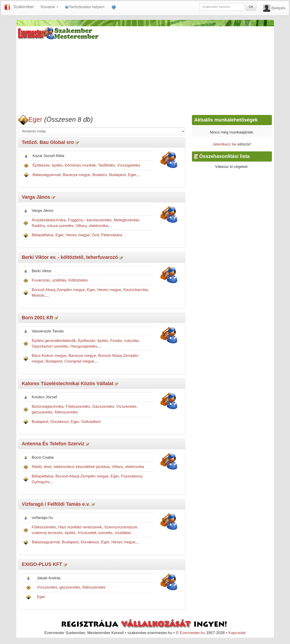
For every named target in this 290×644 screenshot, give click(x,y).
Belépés (278, 8)
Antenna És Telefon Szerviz (53, 444)
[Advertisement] (145, 76)
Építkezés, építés (48, 165)
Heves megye (78, 235)
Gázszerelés (103, 406)
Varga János (36, 197)
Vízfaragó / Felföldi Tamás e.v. (56, 504)
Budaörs (100, 175)
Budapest (117, 175)
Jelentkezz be (224, 144)
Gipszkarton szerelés (50, 346)
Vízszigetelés (129, 165)
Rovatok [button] (50, 7)
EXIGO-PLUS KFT (42, 564)
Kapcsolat (237, 633)
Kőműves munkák (80, 165)
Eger (35, 119)
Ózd (95, 235)
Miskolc (38, 295)
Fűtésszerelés (78, 406)
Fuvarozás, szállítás (49, 280)
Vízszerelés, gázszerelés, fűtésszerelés (71, 587)
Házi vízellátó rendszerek (80, 527)
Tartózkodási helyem (85, 7)
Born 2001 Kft (37, 318)
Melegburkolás (126, 220)
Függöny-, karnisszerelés (90, 220)
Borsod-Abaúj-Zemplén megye (58, 290)
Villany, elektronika (92, 226)
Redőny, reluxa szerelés (53, 226)
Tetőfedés (107, 165)
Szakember (24, 7)
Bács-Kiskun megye (49, 355)
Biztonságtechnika (48, 406)
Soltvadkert (91, 422)
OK (251, 7)
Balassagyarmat (47, 175)
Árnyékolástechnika (49, 220)
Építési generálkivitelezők (54, 341)
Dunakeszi (60, 422)
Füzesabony (131, 476)
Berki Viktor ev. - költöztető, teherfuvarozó (70, 257)
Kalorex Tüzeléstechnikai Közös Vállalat (67, 384)
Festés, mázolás (125, 341)
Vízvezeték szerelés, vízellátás (104, 533)
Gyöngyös (40, 482)
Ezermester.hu (192, 633)
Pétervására (112, 235)
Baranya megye (77, 175)
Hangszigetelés (84, 346)
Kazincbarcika (136, 290)
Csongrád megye (79, 361)
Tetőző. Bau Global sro (48, 142)
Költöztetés (78, 280)
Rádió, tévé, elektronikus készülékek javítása (71, 467)
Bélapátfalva (42, 235)
